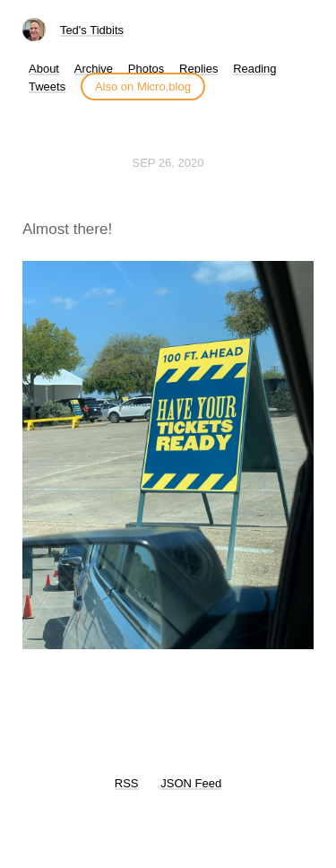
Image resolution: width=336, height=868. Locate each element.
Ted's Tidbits (92, 30)
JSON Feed (191, 783)
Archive (94, 69)
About (44, 69)
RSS (127, 783)
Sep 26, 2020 (168, 163)
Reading (254, 69)
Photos (146, 69)
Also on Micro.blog (143, 87)
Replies (198, 69)
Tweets (47, 87)
